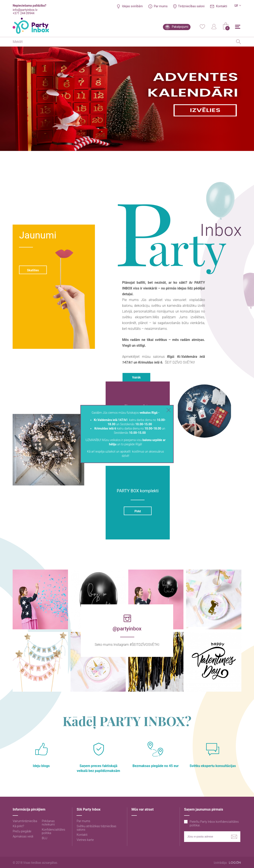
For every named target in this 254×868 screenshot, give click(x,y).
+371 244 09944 (23, 13)
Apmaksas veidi (23, 836)
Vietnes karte (85, 840)
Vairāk (136, 377)
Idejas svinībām (132, 6)
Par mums (161, 6)
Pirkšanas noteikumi (48, 823)
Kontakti (222, 6)
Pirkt (138, 511)
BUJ (44, 838)
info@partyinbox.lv (25, 10)
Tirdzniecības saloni (191, 6)
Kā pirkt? (18, 826)
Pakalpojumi (180, 27)
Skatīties (33, 270)
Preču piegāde (22, 831)
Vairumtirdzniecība (25, 821)
